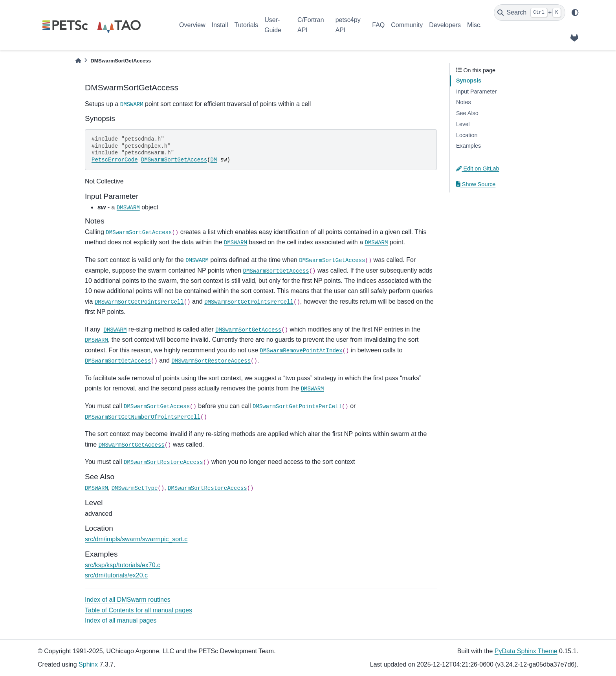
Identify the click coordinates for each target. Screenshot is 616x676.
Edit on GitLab (478, 169)
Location (467, 135)
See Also (467, 113)
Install (220, 25)
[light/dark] (575, 13)
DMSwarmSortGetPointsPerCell (139, 302)
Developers (445, 25)
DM (214, 160)
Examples (468, 146)
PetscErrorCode (115, 160)
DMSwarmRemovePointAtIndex (301, 351)
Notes (464, 102)
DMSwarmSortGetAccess (174, 160)
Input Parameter (476, 92)
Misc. (474, 25)
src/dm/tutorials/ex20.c (116, 575)
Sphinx (88, 664)
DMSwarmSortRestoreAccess (211, 361)
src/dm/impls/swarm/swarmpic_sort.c (136, 539)
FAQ (378, 25)
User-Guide (273, 25)
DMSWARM (132, 104)
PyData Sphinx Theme (526, 651)
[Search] (530, 13)
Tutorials (246, 25)
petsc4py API (348, 25)
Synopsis (469, 81)
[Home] (78, 61)
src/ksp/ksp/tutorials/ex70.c (123, 565)
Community (407, 25)
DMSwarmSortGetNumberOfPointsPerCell (143, 417)
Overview (192, 25)
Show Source (476, 184)
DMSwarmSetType (135, 488)
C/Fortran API (311, 25)
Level (463, 124)
